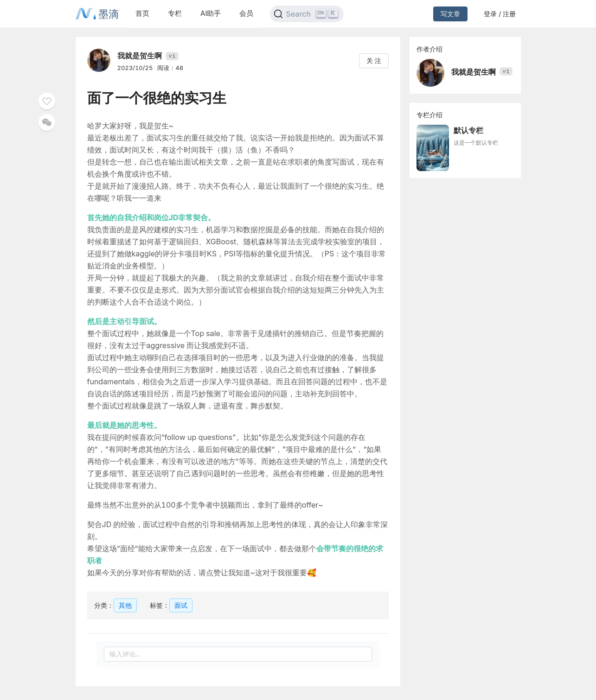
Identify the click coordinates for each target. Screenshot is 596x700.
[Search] (307, 14)
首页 (142, 13)
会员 (246, 13)
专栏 (175, 13)
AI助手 (211, 13)
